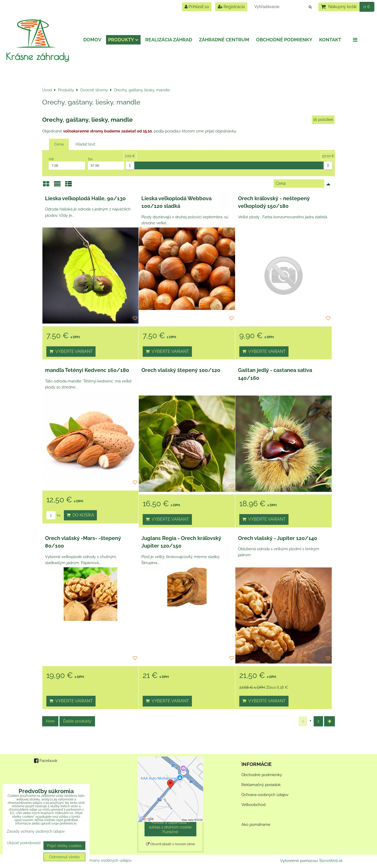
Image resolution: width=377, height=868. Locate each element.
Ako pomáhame (256, 825)
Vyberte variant (71, 351)
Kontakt (330, 40)
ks (53, 515)
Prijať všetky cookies (64, 846)
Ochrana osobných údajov (265, 795)
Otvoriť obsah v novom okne (171, 844)
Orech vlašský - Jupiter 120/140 (278, 538)
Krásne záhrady (37, 56)
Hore (50, 721)
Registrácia (231, 7)
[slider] (130, 165)
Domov (92, 40)
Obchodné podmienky (284, 40)
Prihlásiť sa (197, 7)
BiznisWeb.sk (331, 861)
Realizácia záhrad (169, 40)
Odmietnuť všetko (64, 857)
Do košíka (80, 515)
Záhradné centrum (224, 40)
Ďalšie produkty (77, 721)
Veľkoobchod (253, 805)
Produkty (123, 40)
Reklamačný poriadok (261, 785)
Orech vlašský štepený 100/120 (181, 370)
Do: (106, 163)
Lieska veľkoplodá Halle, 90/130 (85, 198)
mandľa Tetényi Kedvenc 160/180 (87, 370)
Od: (67, 163)
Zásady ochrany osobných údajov (101, 860)
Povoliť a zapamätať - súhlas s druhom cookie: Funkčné (171, 827)
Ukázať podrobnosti (24, 843)
